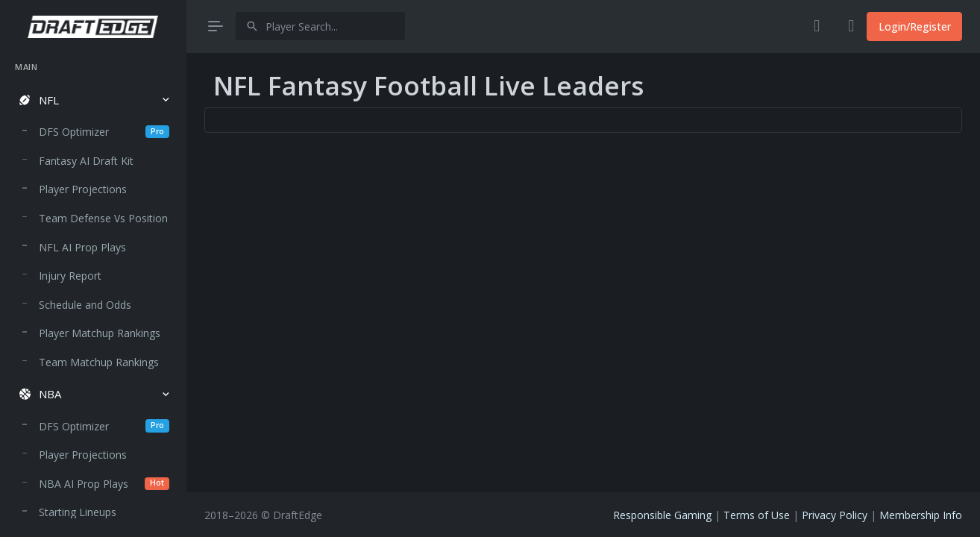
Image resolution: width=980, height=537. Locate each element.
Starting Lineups (78, 512)
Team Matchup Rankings (99, 362)
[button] (93, 100)
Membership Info (921, 515)
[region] (93, 285)
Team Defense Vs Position (103, 218)
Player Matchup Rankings (100, 333)
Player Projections (83, 189)
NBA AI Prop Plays (104, 484)
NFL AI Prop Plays (82, 247)
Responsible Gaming (662, 515)
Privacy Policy (835, 515)
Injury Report (70, 276)
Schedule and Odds (85, 305)
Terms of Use (757, 515)
